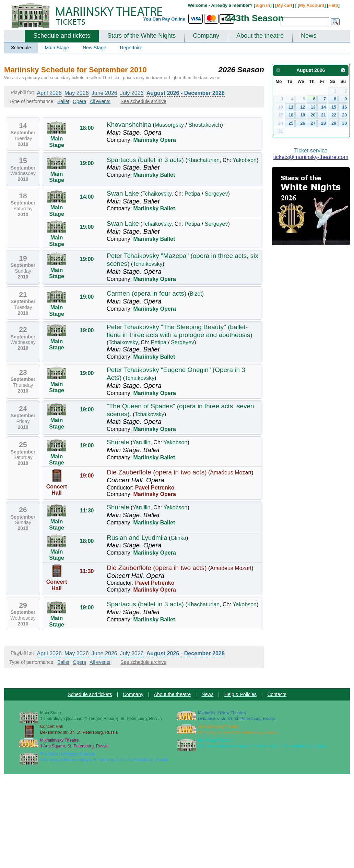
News (309, 36)
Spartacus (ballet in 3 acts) (145, 160)
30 (344, 123)
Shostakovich (205, 125)
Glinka (179, 538)
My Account (312, 5)
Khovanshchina (129, 125)
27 (313, 123)
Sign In (263, 5)
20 (313, 115)
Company (206, 36)
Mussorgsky (169, 125)
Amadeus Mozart (231, 473)
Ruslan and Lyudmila (137, 538)
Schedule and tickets (62, 36)
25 (291, 123)
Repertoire (131, 48)
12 (303, 107)
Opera (79, 101)
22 (334, 115)
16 (344, 107)
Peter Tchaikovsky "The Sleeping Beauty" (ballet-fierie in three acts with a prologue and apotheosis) (180, 331)
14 (323, 107)
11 (291, 107)
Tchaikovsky (157, 194)
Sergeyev (216, 194)
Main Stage (57, 48)
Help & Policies (240, 694)
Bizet (196, 294)
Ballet (63, 101)
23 (344, 115)
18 (291, 115)
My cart (285, 5)
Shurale (118, 442)
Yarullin (141, 442)
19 (303, 115)
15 (334, 107)
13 (313, 107)
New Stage (94, 48)
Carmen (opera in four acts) (146, 293)
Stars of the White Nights (141, 36)
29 (334, 123)
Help (333, 5)
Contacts (277, 694)
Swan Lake (123, 193)
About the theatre (260, 36)
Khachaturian (203, 160)
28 (323, 123)
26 (303, 123)
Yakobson (245, 160)
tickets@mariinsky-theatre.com (311, 157)
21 (323, 115)
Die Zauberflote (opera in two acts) (157, 472)
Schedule (21, 48)
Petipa (192, 194)
